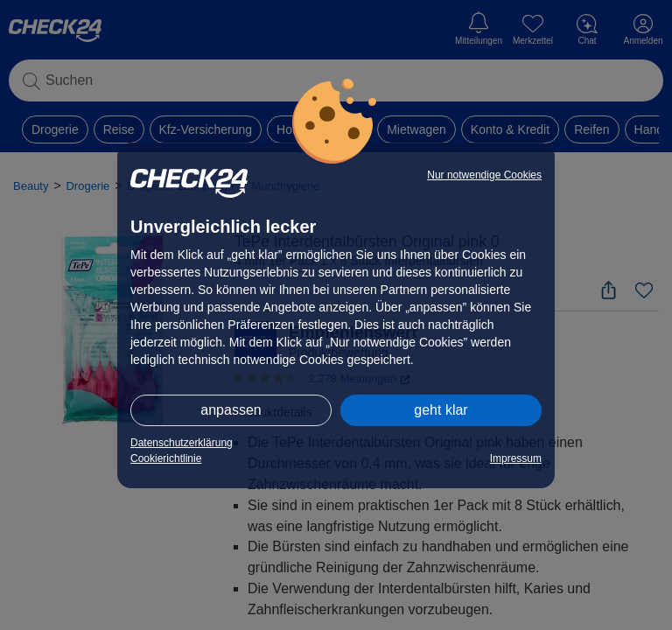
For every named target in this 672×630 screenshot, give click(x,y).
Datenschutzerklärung (182, 443)
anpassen (231, 410)
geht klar (441, 410)
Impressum (516, 458)
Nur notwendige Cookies (484, 175)
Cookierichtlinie (166, 458)
